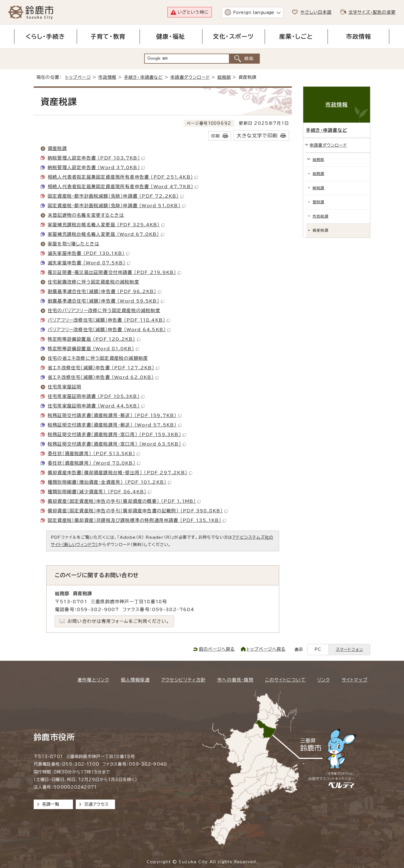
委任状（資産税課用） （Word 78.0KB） (94, 463)
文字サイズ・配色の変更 (372, 12)
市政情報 (107, 77)
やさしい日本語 (316, 12)
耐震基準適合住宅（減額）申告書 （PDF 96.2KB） (105, 291)
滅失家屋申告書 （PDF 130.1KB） (89, 253)
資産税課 (57, 148)
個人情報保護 (135, 680)
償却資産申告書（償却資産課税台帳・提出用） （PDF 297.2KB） (120, 473)
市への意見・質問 (235, 680)
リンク (324, 680)
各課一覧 (51, 804)
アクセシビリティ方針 (183, 680)
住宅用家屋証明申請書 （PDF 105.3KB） (96, 396)
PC (318, 649)
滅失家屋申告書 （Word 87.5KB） (89, 263)
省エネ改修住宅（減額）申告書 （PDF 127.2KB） (104, 368)
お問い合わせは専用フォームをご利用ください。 (119, 621)
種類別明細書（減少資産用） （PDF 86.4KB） (99, 492)
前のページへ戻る (217, 649)
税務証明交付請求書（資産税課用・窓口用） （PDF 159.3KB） (117, 434)
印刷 (215, 136)
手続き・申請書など (144, 77)
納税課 (319, 188)
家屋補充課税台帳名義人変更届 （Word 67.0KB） (106, 234)
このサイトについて (285, 680)
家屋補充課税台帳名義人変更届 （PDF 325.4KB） (106, 225)
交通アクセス (96, 804)
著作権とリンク (93, 680)
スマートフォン (349, 649)
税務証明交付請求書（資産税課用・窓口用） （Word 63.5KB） (117, 444)
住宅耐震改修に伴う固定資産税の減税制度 (93, 282)
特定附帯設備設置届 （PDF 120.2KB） (94, 339)
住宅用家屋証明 (65, 387)
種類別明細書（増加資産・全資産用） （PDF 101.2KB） (109, 482)
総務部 (224, 77)
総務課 (319, 174)
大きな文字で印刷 (257, 136)
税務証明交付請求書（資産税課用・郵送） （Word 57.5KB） (115, 425)
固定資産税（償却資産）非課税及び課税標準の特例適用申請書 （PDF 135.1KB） (137, 520)
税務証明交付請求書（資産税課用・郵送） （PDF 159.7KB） (115, 415)
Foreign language (254, 12)
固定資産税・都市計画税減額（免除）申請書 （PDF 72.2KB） (116, 196)
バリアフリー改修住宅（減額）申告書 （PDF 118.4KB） (109, 320)
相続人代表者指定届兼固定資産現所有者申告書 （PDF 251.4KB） (123, 177)
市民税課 (321, 216)
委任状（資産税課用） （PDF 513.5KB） (94, 453)
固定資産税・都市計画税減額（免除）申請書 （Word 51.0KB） (117, 206)
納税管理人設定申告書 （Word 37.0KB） (96, 167)
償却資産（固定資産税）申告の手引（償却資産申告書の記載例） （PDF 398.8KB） (138, 511)
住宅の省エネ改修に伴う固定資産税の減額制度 (98, 358)
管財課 (319, 202)
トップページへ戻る (266, 649)
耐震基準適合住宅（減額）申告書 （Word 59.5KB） (106, 301)
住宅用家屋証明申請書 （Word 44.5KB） (96, 406)
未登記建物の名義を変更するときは (86, 215)
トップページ (78, 77)
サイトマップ (355, 680)
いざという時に (193, 12)
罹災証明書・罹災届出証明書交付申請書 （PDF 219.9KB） (114, 272)
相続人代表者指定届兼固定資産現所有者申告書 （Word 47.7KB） (123, 187)
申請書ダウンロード (190, 77)
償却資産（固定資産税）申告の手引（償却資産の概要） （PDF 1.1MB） (124, 501)
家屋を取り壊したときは (74, 244)
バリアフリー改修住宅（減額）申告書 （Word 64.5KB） (109, 330)
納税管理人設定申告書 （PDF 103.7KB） (96, 158)
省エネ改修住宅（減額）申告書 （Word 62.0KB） (103, 377)
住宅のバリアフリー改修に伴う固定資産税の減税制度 (104, 310)
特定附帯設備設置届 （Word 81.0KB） (93, 349)
